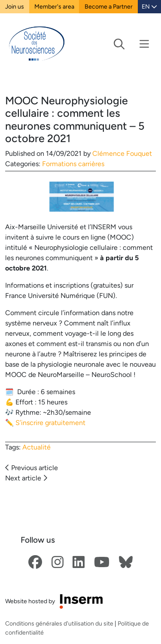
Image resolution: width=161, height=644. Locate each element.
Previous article (32, 468)
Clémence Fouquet (122, 153)
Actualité (36, 447)
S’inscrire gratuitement (50, 423)
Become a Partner (109, 6)
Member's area (54, 6)
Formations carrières (73, 164)
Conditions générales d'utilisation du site (59, 623)
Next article (26, 478)
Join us (15, 6)
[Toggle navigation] (131, 44)
